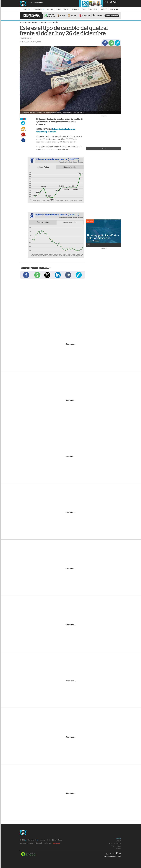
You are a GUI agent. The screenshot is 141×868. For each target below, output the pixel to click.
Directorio (119, 849)
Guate (58, 9)
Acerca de (118, 841)
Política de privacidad (115, 844)
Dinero (66, 9)
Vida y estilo (93, 9)
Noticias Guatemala (29, 22)
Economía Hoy (38, 9)
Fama (84, 9)
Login (30, 2)
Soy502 (27, 9)
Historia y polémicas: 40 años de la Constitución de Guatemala (103, 238)
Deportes (75, 9)
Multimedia (48, 843)
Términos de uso (117, 846)
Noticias (50, 9)
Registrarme (38, 2)
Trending (104, 9)
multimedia (114, 9)
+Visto (104, 148)
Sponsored (56, 843)
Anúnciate (118, 838)
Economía (53, 22)
